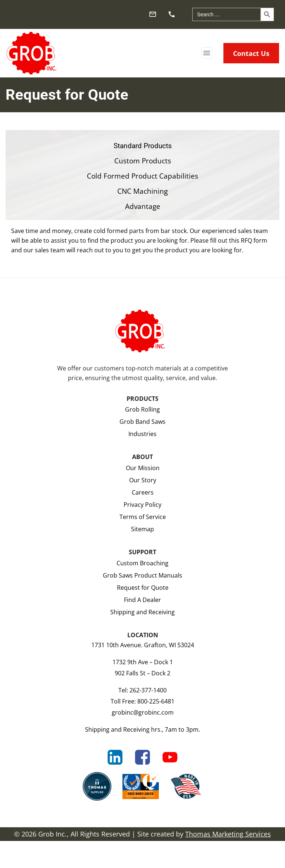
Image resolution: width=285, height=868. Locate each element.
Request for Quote (143, 587)
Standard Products (143, 146)
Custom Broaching (142, 563)
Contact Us (251, 53)
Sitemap (142, 529)
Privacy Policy (142, 504)
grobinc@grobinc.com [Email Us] (143, 712)
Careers (143, 492)
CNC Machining (142, 191)
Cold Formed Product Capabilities (142, 176)
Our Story (143, 480)
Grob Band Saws (142, 421)
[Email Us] (153, 13)
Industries (142, 434)
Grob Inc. (53, 834)
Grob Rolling (142, 409)
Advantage (143, 207)
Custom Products (143, 161)
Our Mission (143, 468)
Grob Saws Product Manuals (142, 575)
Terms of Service (143, 517)
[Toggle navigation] (207, 53)
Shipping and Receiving (142, 612)
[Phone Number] (172, 13)
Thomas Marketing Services (228, 834)
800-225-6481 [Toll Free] (156, 701)
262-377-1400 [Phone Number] (148, 690)
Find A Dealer (142, 600)
